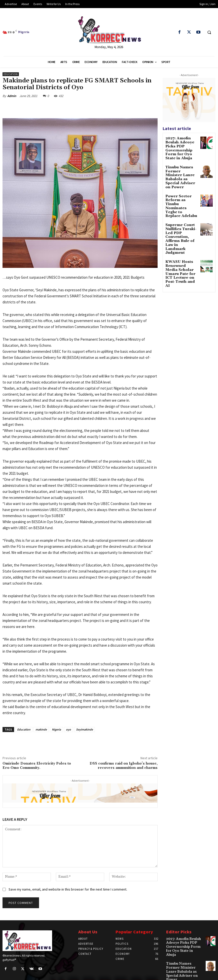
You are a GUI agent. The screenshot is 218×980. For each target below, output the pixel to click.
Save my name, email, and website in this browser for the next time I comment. (68, 889)
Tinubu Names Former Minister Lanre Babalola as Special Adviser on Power (180, 170)
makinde (41, 729)
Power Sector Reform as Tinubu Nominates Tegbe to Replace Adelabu (182, 191)
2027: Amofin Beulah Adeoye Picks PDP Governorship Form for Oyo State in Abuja (181, 147)
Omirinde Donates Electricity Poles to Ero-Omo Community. (37, 766)
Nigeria (56, 729)
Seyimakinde (84, 729)
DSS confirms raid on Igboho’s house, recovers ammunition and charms (124, 766)
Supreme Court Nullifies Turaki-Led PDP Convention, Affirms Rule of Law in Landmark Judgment (181, 213)
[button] (209, 33)
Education (11, 74)
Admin (12, 96)
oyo (68, 729)
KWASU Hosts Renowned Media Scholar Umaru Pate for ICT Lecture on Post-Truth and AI (181, 236)
